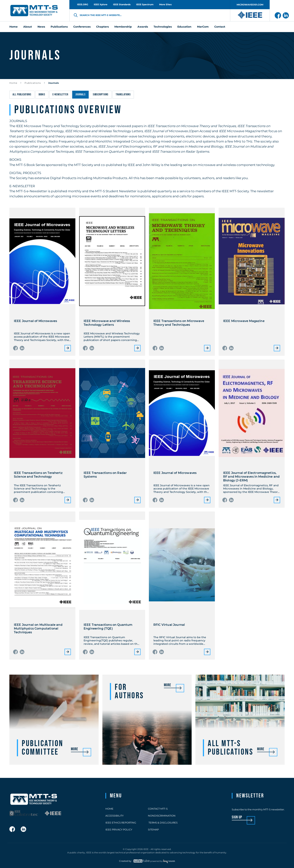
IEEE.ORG (83, 4)
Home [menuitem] (13, 27)
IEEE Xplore (101, 4)
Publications (33, 83)
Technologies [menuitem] (163, 27)
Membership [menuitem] (123, 27)
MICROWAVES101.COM (250, 5)
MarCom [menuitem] (203, 27)
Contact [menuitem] (220, 27)
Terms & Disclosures (163, 823)
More (68, 348)
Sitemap (153, 830)
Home (13, 83)
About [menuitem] (28, 27)
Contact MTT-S (158, 809)
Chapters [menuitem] (102, 27)
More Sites (165, 4)
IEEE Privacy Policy (119, 830)
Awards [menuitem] (143, 27)
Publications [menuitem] (59, 27)
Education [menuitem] (184, 27)
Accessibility (114, 816)
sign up (237, 817)
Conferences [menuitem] (82, 27)
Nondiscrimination (162, 816)
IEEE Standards (122, 4)
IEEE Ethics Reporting (121, 823)
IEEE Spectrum (145, 4)
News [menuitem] (41, 27)
